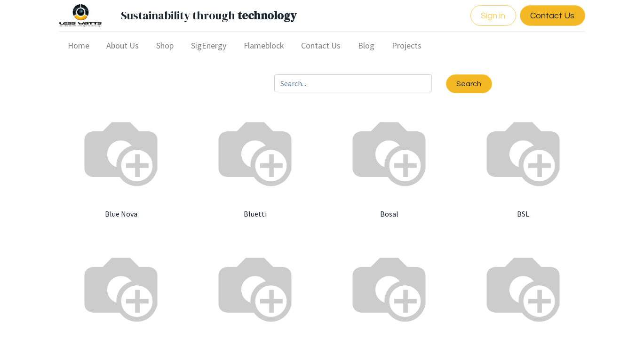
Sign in (491, 16)
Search (469, 84)
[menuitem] (81, 45)
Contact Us (550, 16)
